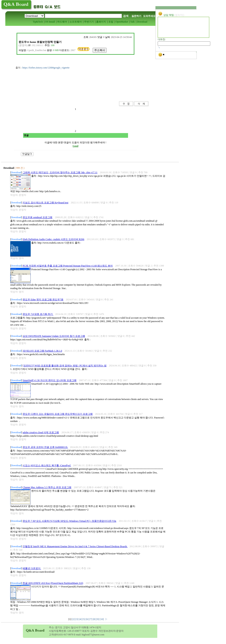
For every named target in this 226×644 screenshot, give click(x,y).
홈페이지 (101, 22)
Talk (132, 22)
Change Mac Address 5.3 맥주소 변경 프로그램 (47, 487)
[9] (98, 619)
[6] (88, 619)
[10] (102, 619)
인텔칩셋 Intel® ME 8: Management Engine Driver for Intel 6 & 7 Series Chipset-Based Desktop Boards (75, 546)
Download (142, 22)
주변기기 (89, 22)
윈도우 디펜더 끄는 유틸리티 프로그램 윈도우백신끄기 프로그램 (58, 414)
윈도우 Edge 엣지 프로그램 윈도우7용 (43, 300)
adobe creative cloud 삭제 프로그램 (41, 432)
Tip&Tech (38, 22)
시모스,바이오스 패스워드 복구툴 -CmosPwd (47, 465)
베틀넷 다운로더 (32, 568)
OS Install (50, 22)
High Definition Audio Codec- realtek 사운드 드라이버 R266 (53, 239)
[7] (91, 619)
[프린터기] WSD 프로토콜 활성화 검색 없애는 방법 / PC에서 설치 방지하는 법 (65, 366)
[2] (74, 619)
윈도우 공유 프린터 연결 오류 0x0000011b (45, 447)
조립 (111, 22)
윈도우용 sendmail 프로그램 (38, 217)
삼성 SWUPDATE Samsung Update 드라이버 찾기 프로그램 (54, 336)
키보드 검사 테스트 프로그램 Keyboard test (46, 203)
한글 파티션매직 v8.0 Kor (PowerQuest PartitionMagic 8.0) (53, 583)
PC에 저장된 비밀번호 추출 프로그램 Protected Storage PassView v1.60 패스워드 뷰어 (68, 266)
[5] (84, 619)
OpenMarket (122, 22)
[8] (95, 619)
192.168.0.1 (38, 45)
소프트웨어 (76, 22)
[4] (81, 619)
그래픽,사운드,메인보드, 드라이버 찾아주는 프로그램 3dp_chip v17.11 (60, 172)
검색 (126, 16)
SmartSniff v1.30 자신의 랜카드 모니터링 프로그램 (49, 380)
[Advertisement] (63, 92)
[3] (77, 619)
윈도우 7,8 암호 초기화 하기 (38, 314)
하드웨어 (62, 22)
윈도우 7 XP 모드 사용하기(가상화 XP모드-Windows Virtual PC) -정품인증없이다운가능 (69, 521)
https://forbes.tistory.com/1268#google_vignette (46, 68)
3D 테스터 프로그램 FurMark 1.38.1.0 (42, 351)
